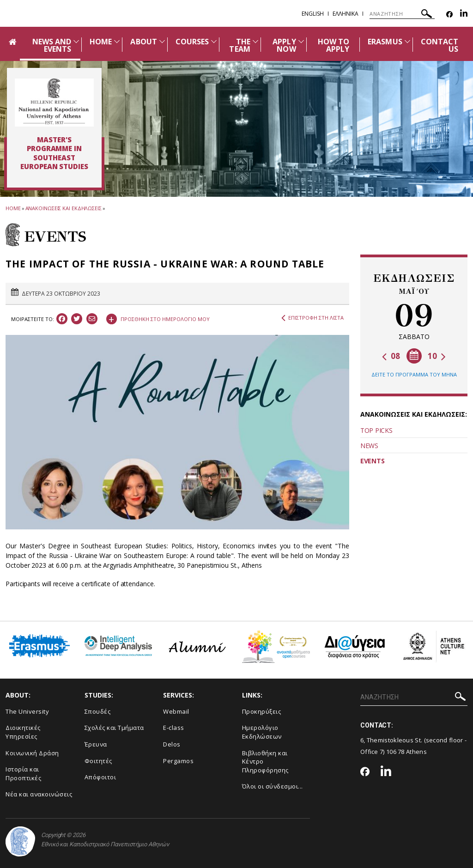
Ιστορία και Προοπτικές (23, 774)
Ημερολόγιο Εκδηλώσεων (262, 732)
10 (437, 356)
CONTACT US (440, 45)
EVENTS (372, 461)
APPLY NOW (284, 45)
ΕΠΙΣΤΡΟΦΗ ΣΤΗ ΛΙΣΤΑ (312, 318)
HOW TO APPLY (334, 45)
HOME (101, 42)
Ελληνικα (346, 14)
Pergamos (178, 761)
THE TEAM (240, 45)
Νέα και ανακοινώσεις (39, 794)
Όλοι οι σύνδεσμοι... (273, 786)
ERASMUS (385, 42)
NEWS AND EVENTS (52, 45)
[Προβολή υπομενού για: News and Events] (76, 41)
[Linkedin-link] (464, 15)
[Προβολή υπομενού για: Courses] (214, 41)
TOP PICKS (376, 430)
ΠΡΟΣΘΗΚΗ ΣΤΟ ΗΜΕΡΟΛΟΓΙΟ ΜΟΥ (158, 318)
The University (27, 711)
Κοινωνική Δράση (32, 753)
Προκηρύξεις (262, 711)
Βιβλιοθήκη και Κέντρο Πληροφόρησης (265, 762)
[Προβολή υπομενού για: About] (162, 41)
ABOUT (143, 42)
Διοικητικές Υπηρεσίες (23, 732)
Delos (172, 744)
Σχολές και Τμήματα (114, 728)
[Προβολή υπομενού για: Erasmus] (407, 41)
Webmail (176, 711)
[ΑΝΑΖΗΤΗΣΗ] (402, 14)
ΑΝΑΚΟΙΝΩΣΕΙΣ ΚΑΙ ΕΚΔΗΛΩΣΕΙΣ (64, 208)
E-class (174, 728)
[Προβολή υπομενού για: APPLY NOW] (301, 41)
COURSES (192, 42)
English (313, 14)
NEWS (369, 446)
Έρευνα (96, 744)
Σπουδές (98, 711)
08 (391, 356)
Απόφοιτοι (100, 777)
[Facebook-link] (449, 15)
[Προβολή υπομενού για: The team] (255, 41)
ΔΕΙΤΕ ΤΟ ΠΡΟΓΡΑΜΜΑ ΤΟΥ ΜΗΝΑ (414, 374)
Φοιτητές (98, 761)
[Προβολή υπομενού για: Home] (117, 41)
